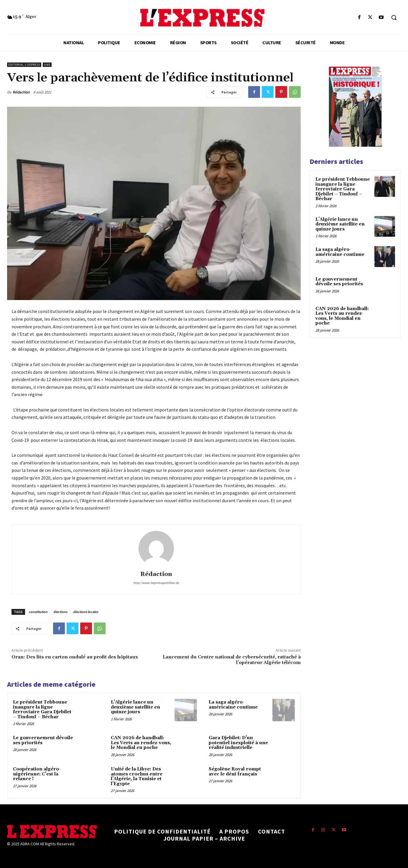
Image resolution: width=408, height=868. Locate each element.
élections (60, 612)
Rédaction (21, 92)
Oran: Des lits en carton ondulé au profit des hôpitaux (75, 657)
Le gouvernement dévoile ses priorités (43, 740)
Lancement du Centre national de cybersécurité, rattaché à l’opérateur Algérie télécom (232, 660)
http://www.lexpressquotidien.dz (156, 583)
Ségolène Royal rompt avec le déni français (235, 772)
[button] (394, 17)
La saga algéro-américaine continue (233, 705)
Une (47, 65)
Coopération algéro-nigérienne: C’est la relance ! (37, 774)
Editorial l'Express (24, 65)
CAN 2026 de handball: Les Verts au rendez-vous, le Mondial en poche (141, 743)
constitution (38, 612)
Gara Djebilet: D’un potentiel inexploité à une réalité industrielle (238, 743)
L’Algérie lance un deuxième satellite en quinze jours (135, 707)
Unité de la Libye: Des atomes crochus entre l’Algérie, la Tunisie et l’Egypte (137, 776)
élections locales (86, 612)
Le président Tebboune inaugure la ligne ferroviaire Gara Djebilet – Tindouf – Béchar (42, 710)
